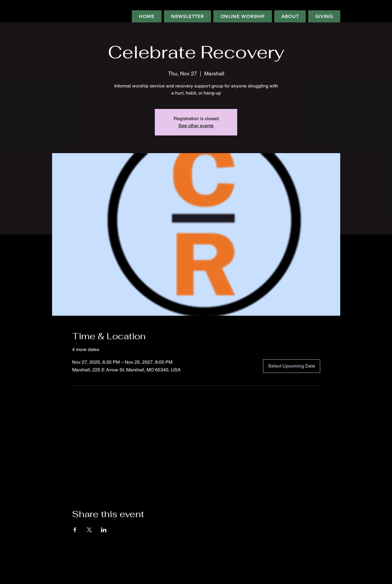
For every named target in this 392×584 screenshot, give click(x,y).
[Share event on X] (89, 530)
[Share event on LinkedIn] (104, 530)
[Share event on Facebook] (75, 530)
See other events (196, 126)
